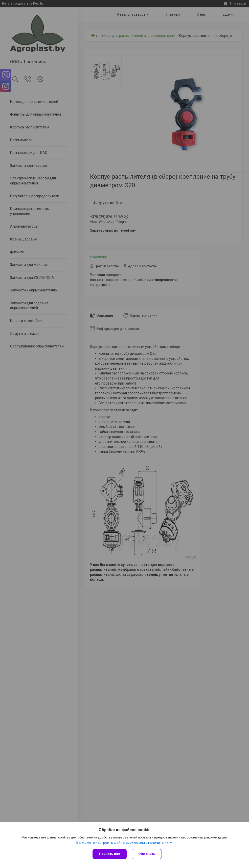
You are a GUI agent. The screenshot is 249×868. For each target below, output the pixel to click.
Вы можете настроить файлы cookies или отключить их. (123, 843)
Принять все (110, 854)
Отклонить (147, 854)
